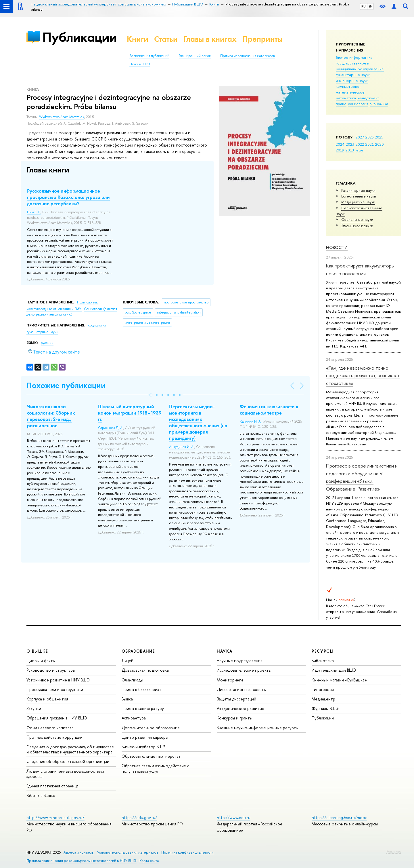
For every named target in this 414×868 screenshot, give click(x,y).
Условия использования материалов (128, 852)
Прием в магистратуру (143, 708)
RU (364, 6)
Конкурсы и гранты (235, 718)
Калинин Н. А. (251, 421)
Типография (323, 689)
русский (47, 343)
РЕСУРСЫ (323, 651)
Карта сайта (149, 861)
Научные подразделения (240, 661)
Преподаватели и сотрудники (55, 689)
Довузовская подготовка (145, 670)
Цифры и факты (41, 661)
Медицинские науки (358, 202)
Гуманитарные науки (358, 190)
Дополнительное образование (151, 728)
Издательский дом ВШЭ (334, 670)
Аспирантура (134, 718)
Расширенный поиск (195, 56)
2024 (340, 144)
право (341, 104)
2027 (360, 137)
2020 (379, 144)
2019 (340, 150)
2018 (350, 150)
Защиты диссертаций (236, 699)
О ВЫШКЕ (37, 651)
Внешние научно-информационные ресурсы (258, 728)
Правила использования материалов (248, 56)
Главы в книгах (210, 39)
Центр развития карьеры (145, 737)
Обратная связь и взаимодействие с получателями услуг (155, 768)
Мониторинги (230, 680)
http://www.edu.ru (234, 817)
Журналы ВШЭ (325, 708)
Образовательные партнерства (151, 756)
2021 (370, 144)
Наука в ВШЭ (140, 64)
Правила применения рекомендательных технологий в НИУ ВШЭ (82, 861)
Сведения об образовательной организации (68, 761)
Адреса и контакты (79, 852)
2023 (350, 144)
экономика (379, 104)
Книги (138, 39)
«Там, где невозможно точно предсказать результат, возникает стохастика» (363, 375)
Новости (337, 247)
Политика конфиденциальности (187, 852)
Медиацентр (323, 699)
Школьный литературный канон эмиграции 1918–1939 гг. (130, 413)
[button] (151, 395)
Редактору (394, 851)
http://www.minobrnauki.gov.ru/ (55, 817)
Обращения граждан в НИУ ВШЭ (57, 718)
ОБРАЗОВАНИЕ (138, 651)
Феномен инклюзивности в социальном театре (269, 410)
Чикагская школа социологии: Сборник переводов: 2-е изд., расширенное (51, 416)
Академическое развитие (240, 708)
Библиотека (323, 661)
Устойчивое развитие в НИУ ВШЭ (58, 680)
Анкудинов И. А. (182, 447)
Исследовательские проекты (244, 670)
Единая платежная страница (52, 786)
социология (358, 104)
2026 (369, 137)
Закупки (34, 708)
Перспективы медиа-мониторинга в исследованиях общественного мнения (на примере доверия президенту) (198, 422)
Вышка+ (129, 699)
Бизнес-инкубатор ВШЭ (144, 747)
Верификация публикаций (149, 56)
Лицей (128, 661)
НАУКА (225, 651)
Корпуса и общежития (47, 699)
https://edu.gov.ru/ (139, 817)
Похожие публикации (66, 385)
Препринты (262, 39)
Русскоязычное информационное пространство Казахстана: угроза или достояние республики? (68, 197)
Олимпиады (132, 680)
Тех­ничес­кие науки (357, 225)
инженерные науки (352, 81)
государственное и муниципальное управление (360, 66)
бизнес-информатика (354, 57)
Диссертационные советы (242, 689)
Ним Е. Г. (34, 212)
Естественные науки (359, 196)
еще (360, 150)
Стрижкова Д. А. (111, 428)
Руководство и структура (51, 670)
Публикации (79, 37)
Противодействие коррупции (54, 737)
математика (346, 98)
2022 (360, 144)
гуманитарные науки (353, 75)
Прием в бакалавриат (142, 689)
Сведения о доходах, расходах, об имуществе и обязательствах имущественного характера (70, 749)
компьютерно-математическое (350, 89)
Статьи (166, 39)
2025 (379, 137)
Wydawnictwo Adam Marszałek (62, 117)
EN (370, 6)
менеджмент (368, 98)
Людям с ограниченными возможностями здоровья (65, 774)
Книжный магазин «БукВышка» (339, 680)
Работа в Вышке (41, 795)
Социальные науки (357, 219)
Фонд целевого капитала (50, 728)
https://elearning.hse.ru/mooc (339, 817)
